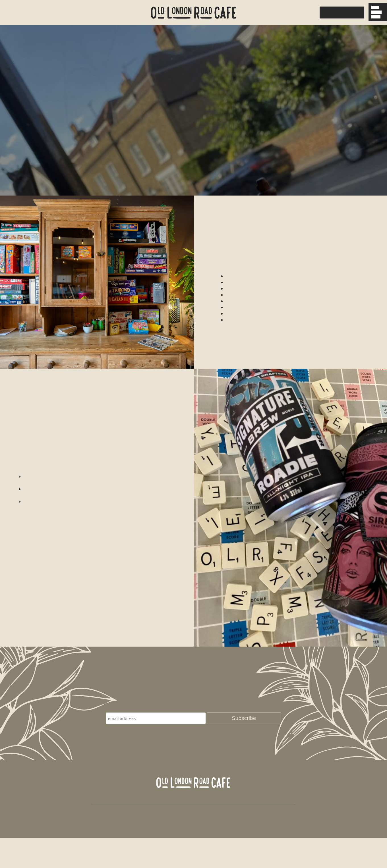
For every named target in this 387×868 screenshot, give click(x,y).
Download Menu (341, 13)
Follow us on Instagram (261, 829)
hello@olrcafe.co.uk (155, 829)
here (159, 434)
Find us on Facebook (206, 829)
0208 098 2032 (291, 13)
